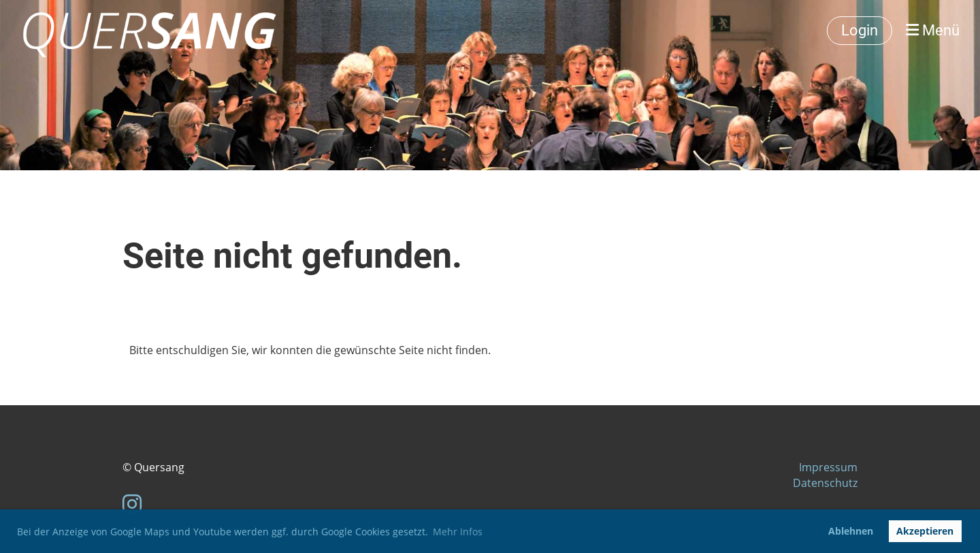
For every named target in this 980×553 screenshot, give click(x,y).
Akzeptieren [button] (925, 531)
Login (860, 30)
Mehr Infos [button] (458, 532)
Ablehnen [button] (851, 531)
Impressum (828, 467)
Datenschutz (825, 483)
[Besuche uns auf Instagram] (132, 504)
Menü (933, 30)
